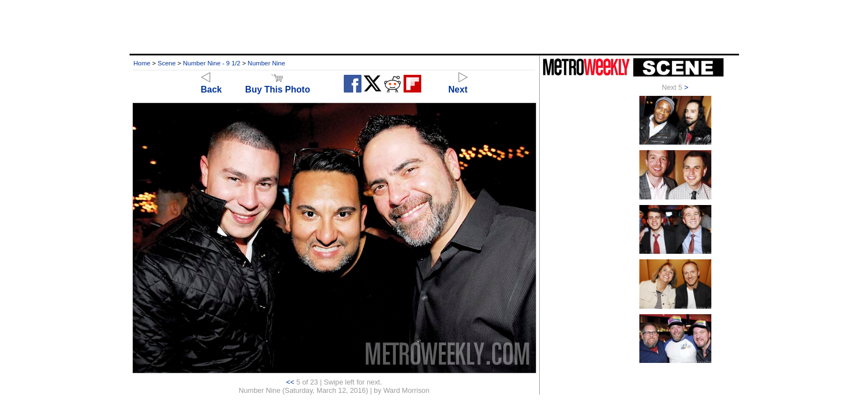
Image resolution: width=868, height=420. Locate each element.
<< (290, 382)
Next (458, 84)
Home (142, 63)
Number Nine (266, 63)
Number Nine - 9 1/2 (212, 63)
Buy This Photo (278, 84)
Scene (167, 63)
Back (211, 84)
